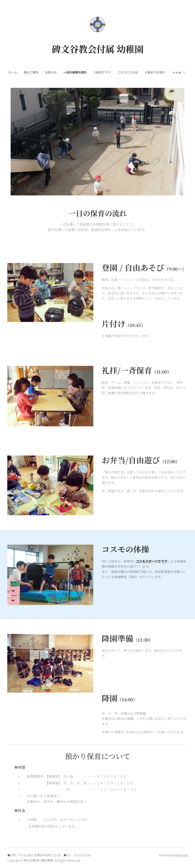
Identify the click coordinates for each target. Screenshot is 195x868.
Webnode (181, 855)
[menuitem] (25, 72)
